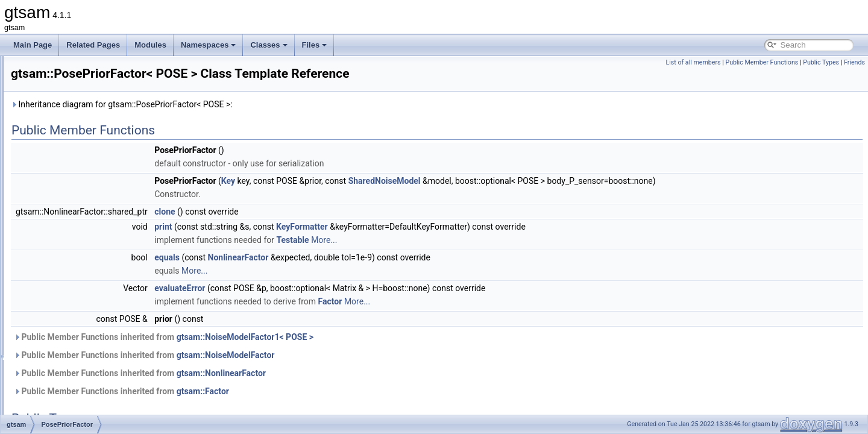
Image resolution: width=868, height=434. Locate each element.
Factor (481, 301)
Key (379, 181)
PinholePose (70, 148)
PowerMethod (72, 321)
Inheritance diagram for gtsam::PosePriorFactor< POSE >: (272, 104)
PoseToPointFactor (80, 281)
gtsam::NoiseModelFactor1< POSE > (396, 337)
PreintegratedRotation (85, 414)
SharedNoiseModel (535, 181)
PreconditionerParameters (91, 347)
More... (475, 240)
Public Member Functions (762, 62)
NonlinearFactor (389, 257)
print (314, 227)
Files (315, 45)
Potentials (65, 307)
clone (315, 212)
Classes (269, 45)
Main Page (33, 45)
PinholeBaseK (72, 122)
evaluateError (330, 288)
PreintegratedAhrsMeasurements (102, 374)
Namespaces (209, 45)
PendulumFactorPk (80, 82)
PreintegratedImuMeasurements (101, 400)
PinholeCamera (74, 135)
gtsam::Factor (354, 391)
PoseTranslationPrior (83, 294)
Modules (150, 45)
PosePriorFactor (76, 241)
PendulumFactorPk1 (82, 95)
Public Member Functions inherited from (314, 337)
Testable (443, 240)
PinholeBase (70, 108)
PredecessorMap (77, 360)
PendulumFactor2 (78, 69)
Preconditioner (73, 334)
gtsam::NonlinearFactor (372, 373)
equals (318, 257)
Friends (854, 62)
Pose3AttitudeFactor (82, 201)
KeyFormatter (453, 227)
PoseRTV (65, 268)
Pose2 (60, 175)
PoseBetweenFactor (82, 215)
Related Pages (93, 45)
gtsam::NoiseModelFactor (376, 355)
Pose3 (60, 188)
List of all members (693, 62)
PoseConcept (71, 228)
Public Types (821, 62)
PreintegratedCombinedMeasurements (112, 387)
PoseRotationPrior (79, 254)
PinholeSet (67, 162)
